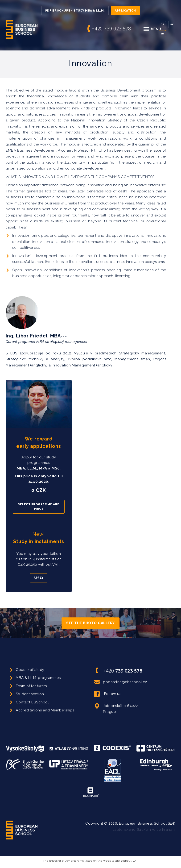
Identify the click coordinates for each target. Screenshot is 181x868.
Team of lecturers (31, 686)
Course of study (30, 670)
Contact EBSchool (32, 702)
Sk (172, 24)
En (162, 34)
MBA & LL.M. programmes (38, 678)
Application (125, 11)
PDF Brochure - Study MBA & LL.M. (75, 11)
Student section (30, 694)
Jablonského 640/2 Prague (116, 708)
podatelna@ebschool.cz (121, 682)
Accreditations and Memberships (45, 710)
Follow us (108, 694)
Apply (39, 578)
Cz (162, 24)
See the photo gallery (90, 623)
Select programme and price (39, 507)
